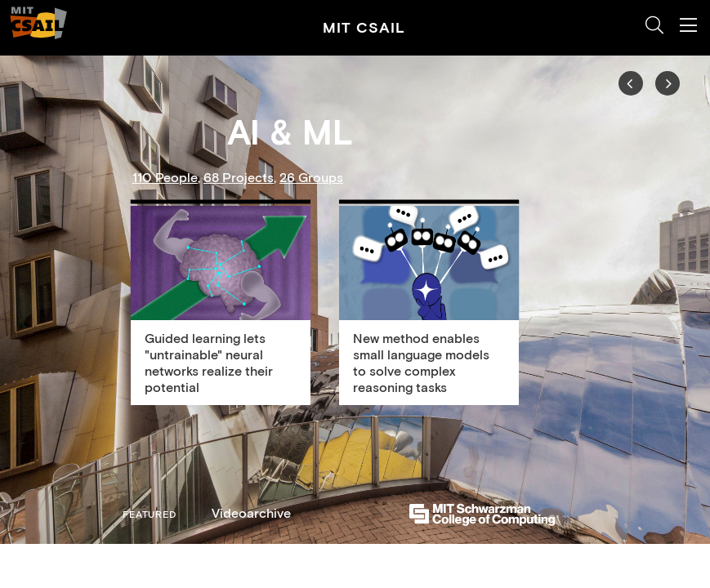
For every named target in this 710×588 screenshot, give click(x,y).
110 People (165, 177)
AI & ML (290, 132)
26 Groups (311, 177)
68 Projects (239, 177)
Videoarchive (251, 513)
